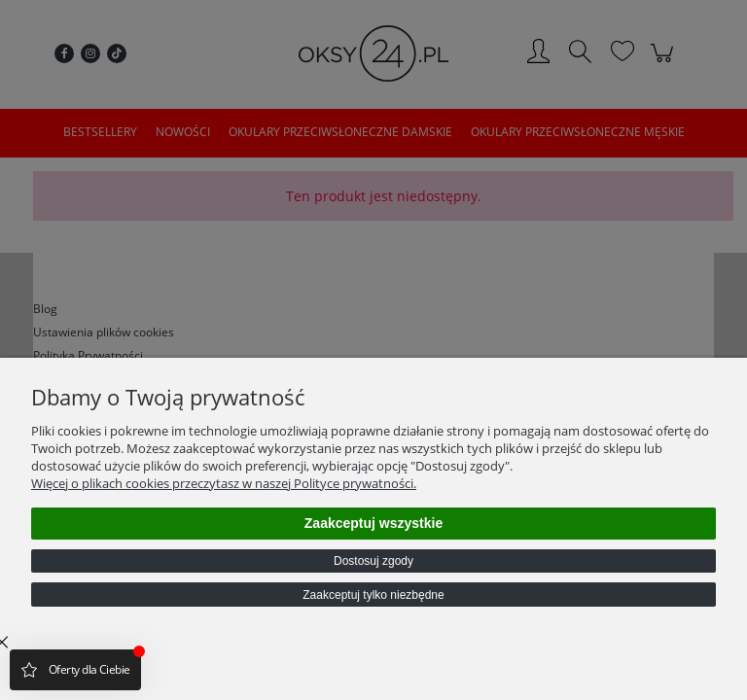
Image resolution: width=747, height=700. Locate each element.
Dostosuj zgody (373, 561)
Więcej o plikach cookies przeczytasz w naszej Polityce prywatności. (224, 483)
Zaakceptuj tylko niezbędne (373, 595)
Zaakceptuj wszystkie (373, 523)
